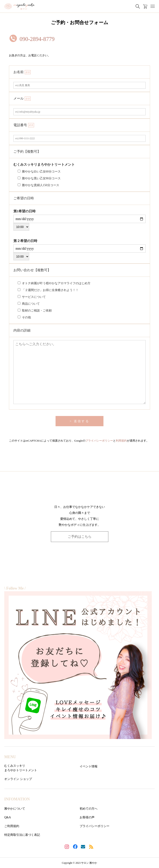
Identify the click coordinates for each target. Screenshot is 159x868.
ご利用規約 (12, 826)
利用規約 (121, 441)
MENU (10, 757)
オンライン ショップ (18, 779)
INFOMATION (17, 799)
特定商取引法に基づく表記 (22, 835)
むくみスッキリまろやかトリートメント (21, 768)
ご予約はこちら (80, 537)
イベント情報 (89, 766)
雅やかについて (15, 809)
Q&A (8, 817)
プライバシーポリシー (99, 441)
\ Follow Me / (15, 588)
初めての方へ (89, 809)
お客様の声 (87, 817)
